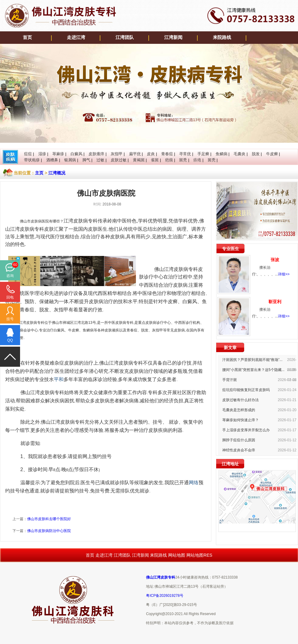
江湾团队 (125, 37)
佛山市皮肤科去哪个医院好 (49, 519)
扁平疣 (135, 154)
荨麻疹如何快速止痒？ (241, 420)
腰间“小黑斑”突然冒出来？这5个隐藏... (253, 370)
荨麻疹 (58, 154)
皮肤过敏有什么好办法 (241, 400)
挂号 (10, 319)
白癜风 (76, 154)
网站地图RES (199, 555)
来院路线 (222, 37)
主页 (39, 173)
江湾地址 (230, 464)
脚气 (86, 160)
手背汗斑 (230, 380)
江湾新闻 (173, 37)
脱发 (256, 154)
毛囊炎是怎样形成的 (239, 410)
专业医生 (230, 249)
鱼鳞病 (222, 154)
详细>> (284, 274)
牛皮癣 (272, 154)
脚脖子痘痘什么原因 (239, 440)
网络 (194, 483)
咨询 (10, 276)
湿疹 (42, 154)
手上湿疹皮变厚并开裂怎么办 (246, 430)
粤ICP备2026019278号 (165, 596)
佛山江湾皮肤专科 (161, 577)
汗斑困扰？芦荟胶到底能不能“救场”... (252, 360)
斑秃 (183, 160)
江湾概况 (57, 173)
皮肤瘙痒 (96, 154)
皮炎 (151, 154)
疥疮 (197, 160)
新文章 (230, 348)
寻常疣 (185, 154)
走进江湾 (76, 37)
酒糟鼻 (52, 160)
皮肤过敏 (119, 160)
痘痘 (28, 154)
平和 (59, 379)
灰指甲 (117, 154)
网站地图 (177, 555)
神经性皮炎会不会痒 (239, 450)
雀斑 (155, 160)
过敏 (100, 160)
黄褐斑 (139, 160)
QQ (10, 340)
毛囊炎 (239, 154)
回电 (10, 297)
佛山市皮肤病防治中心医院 (49, 531)
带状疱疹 (32, 160)
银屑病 (70, 160)
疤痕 (169, 160)
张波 (275, 260)
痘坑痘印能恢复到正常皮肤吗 (246, 390)
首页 (27, 37)
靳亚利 (275, 302)
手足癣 (203, 154)
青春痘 (167, 154)
